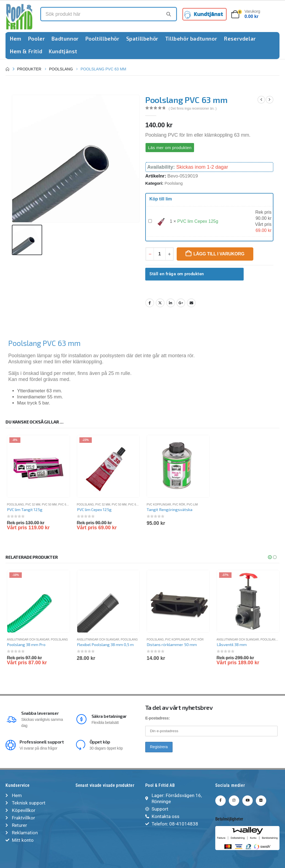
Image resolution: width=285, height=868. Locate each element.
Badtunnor (65, 39)
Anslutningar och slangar (28, 640)
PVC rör (179, 505)
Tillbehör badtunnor (191, 39)
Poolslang (174, 183)
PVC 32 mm (33, 505)
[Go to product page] (38, 466)
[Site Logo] (19, 17)
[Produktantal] (160, 254)
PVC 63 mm (66, 505)
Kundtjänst (63, 51)
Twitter (160, 303)
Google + (181, 303)
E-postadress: (158, 718)
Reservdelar (240, 39)
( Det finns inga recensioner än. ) (193, 108)
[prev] (261, 100)
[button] (270, 557)
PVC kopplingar (159, 505)
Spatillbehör (142, 39)
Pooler (37, 39)
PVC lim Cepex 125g (148, 219)
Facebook (150, 303)
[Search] (169, 14)
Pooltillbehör (103, 39)
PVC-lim (192, 505)
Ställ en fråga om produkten (177, 274)
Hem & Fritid (26, 51)
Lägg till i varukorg (219, 254)
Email (191, 303)
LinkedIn (171, 303)
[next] (270, 100)
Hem (16, 39)
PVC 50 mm (49, 505)
